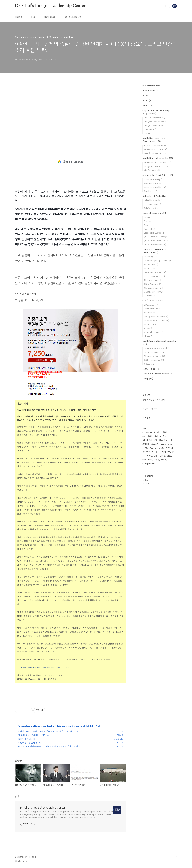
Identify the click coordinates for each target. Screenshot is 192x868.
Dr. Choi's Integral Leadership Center (50, 6)
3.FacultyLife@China (155, 187)
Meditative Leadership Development (154, 140)
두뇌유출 (146, 452)
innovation (147, 432)
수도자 (156, 432)
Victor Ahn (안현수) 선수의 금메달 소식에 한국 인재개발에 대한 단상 (49, 746)
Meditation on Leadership (158, 158)
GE (144, 456)
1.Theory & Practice (154, 276)
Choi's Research (153, 300)
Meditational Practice (155, 149)
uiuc (174, 452)
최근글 (145, 409)
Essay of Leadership (155, 213)
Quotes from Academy (156, 237)
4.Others (149, 268)
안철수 (170, 456)
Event (147, 100)
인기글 (154, 409)
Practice (149, 221)
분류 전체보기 (151, 85)
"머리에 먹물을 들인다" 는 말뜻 (32, 735)
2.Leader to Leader (155, 356)
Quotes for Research (155, 244)
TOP (175, 858)
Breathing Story (152, 204)
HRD (144, 436)
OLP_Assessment (153, 125)
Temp (148, 379)
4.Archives (151, 191)
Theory (148, 217)
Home (18, 17)
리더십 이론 (147, 440)
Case (148, 225)
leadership (147, 460)
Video (148, 105)
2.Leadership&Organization (158, 260)
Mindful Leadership (154, 170)
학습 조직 (163, 440)
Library (148, 336)
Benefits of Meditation (155, 153)
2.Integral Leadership (155, 280)
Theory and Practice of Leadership (154, 251)
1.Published (151, 305)
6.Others (149, 296)
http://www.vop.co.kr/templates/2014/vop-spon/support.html (43, 667)
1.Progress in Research (156, 316)
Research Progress (154, 332)
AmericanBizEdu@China (158, 175)
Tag (33, 17)
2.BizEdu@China (153, 183)
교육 (169, 444)
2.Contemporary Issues (156, 320)
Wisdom (157, 436)
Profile (147, 95)
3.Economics (151, 264)
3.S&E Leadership (154, 360)
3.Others (149, 313)
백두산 (157, 460)
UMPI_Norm (151, 129)
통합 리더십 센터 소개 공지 (154, 400)
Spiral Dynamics (159, 444)
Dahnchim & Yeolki (154, 196)
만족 (171, 440)
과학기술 (146, 444)
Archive (149, 328)
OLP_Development (154, 118)
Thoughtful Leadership (156, 166)
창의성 (164, 460)
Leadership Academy (155, 272)
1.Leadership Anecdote (69, 726)
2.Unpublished (152, 309)
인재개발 (155, 452)
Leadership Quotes (154, 233)
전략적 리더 (165, 452)
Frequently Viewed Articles (157, 374)
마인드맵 (169, 448)
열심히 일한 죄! (25, 739)
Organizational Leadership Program (156, 112)
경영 (164, 436)
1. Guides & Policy (154, 179)
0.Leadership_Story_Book (157, 348)
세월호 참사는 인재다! (28, 743)
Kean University (157, 448)
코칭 (156, 440)
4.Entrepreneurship (154, 288)
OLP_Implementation (155, 122)
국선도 (145, 448)
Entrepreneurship (150, 463)
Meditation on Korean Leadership (37, 726)
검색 (168, 6)
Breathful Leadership (155, 145)
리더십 (149, 456)
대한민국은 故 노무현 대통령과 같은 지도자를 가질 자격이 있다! (46, 731)
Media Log (50, 17)
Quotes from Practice (156, 241)
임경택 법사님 (160, 456)
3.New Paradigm (153, 284)
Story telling (151, 369)
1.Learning (151, 257)
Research (150, 229)
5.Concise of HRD (153, 292)
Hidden (148, 133)
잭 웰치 (164, 432)
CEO (170, 432)
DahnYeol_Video (152, 208)
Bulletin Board (73, 17)
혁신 (150, 436)
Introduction (151, 91)
